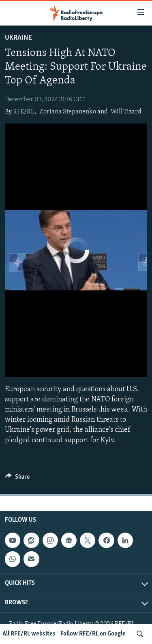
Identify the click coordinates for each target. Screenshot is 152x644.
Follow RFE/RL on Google (93, 634)
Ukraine (18, 38)
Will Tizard (126, 112)
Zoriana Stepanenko (68, 112)
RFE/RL (24, 112)
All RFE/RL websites (29, 634)
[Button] (17, 479)
